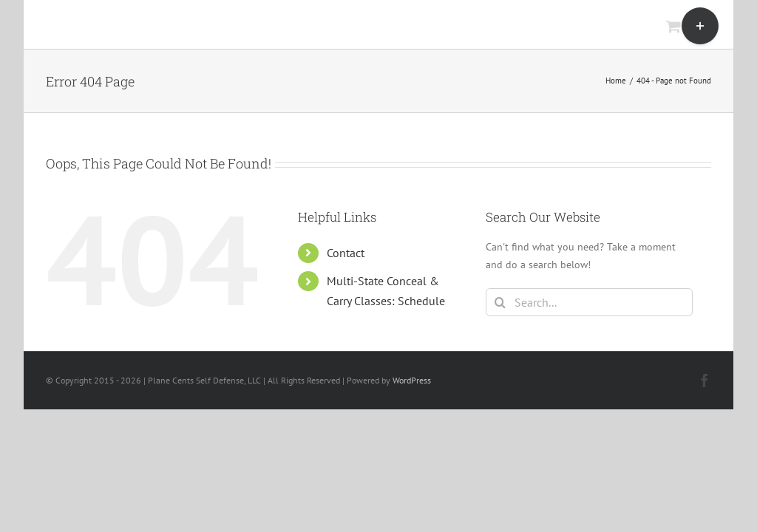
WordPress (412, 380)
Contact (346, 253)
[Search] (500, 302)
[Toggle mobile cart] (673, 26)
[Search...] (589, 302)
